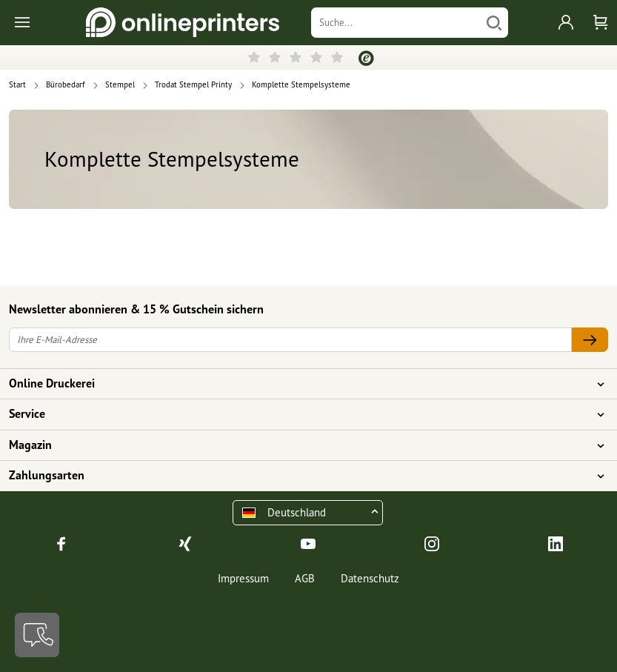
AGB (305, 578)
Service (300, 414)
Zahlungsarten (300, 476)
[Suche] (396, 23)
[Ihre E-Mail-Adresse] (290, 340)
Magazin (300, 445)
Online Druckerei (300, 384)
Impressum (243, 578)
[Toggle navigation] (23, 23)
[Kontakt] (37, 635)
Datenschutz (370, 578)
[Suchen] (494, 23)
